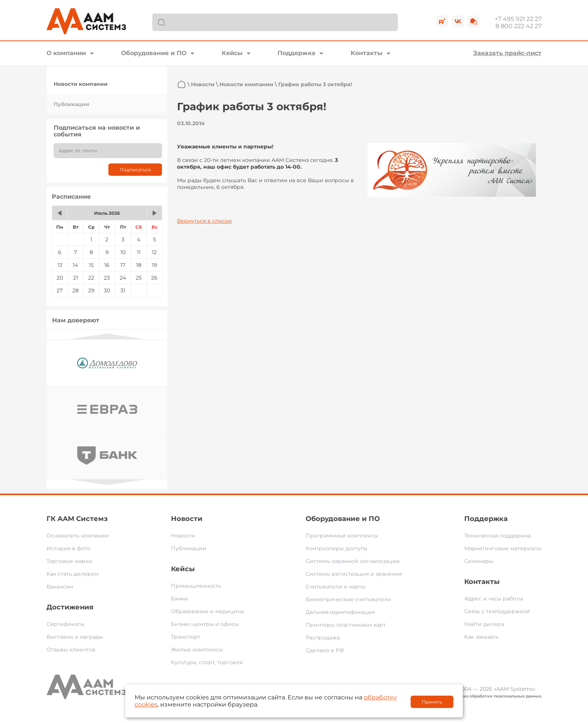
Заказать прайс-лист (507, 53)
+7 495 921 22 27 (518, 19)
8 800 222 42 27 (518, 26)
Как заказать (481, 637)
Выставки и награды (75, 637)
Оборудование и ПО (154, 53)
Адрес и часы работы (494, 599)
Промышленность (196, 586)
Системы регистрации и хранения (354, 574)
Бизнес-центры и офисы (205, 624)
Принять (432, 702)
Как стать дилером (73, 574)
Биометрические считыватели (348, 599)
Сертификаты (65, 624)
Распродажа (323, 638)
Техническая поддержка (498, 536)
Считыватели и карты (336, 587)
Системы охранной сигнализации (353, 561)
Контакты (367, 53)
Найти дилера (484, 624)
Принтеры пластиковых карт (346, 625)
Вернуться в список (204, 221)
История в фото (68, 548)
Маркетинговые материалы (503, 548)
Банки (179, 599)
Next (107, 482)
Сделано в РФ (325, 650)
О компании (66, 53)
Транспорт (186, 637)
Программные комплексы (342, 536)
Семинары (479, 561)
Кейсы (232, 53)
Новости (203, 84)
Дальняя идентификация (340, 612)
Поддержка (296, 53)
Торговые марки (69, 561)
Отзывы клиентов (71, 650)
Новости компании (81, 84)
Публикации (71, 104)
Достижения (70, 607)
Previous (107, 336)
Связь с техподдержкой (497, 611)
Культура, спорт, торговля (207, 662)
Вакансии (60, 587)
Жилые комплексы (197, 650)
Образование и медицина (207, 611)
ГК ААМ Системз (77, 519)
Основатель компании (78, 536)
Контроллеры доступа (336, 548)
